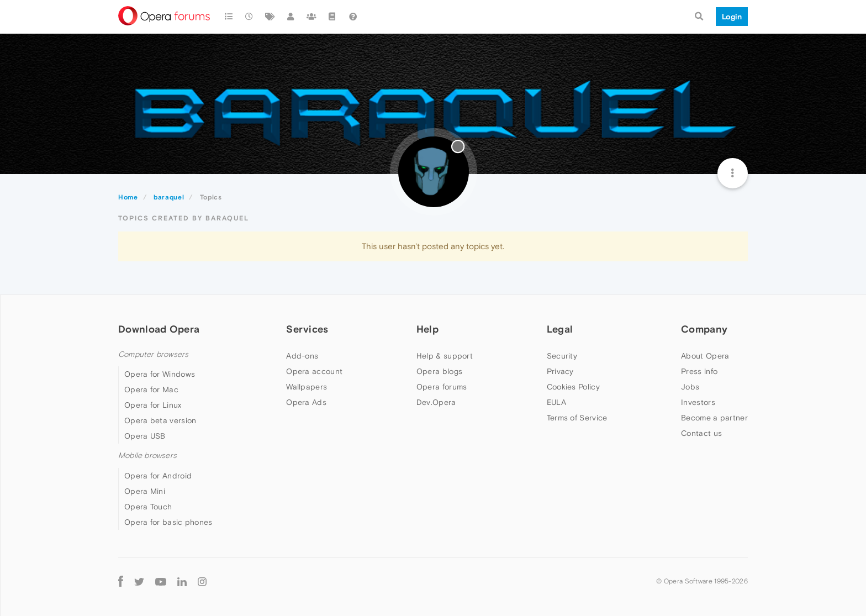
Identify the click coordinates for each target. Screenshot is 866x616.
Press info (699, 371)
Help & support (445, 356)
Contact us (701, 433)
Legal (560, 329)
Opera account (314, 371)
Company (704, 329)
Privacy (560, 371)
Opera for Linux (153, 405)
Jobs (690, 387)
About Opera (705, 356)
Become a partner (714, 418)
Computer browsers (153, 354)
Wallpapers (307, 387)
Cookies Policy (573, 387)
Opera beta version (160, 420)
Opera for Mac (151, 389)
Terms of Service (577, 418)
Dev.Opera (436, 402)
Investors (698, 402)
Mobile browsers (147, 456)
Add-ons (302, 356)
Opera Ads (306, 402)
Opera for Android (158, 476)
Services (307, 329)
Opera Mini (145, 491)
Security (562, 356)
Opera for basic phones (168, 522)
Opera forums (442, 387)
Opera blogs (439, 371)
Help (427, 329)
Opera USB (145, 436)
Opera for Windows (160, 374)
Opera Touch (148, 507)
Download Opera (159, 329)
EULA (556, 402)
